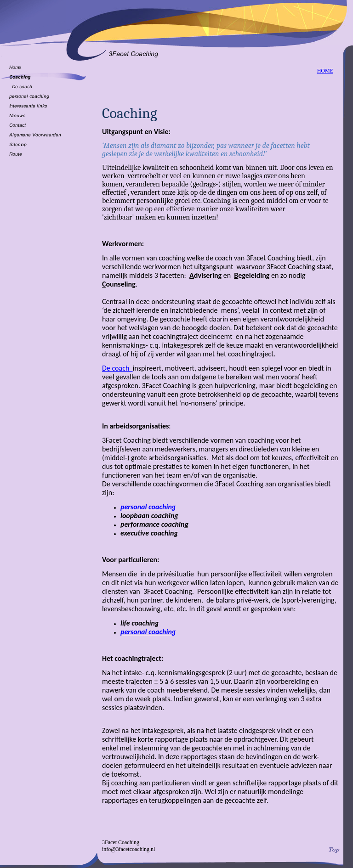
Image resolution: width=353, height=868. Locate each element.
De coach (117, 368)
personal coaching (148, 507)
